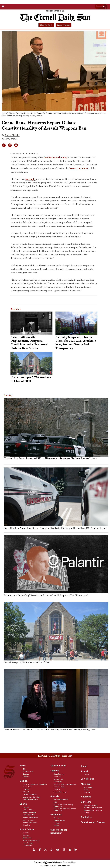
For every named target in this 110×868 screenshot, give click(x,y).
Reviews (26, 835)
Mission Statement (91, 805)
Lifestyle (55, 771)
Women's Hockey (29, 812)
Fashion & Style (59, 787)
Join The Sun (87, 779)
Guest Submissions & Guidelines (35, 784)
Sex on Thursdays (60, 792)
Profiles (26, 833)
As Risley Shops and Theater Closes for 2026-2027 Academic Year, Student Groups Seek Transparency (76, 342)
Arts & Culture (27, 829)
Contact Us (87, 817)
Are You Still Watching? (31, 840)
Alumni (84, 771)
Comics (56, 818)
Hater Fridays (28, 843)
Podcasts (57, 823)
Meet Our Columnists (31, 800)
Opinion (24, 781)
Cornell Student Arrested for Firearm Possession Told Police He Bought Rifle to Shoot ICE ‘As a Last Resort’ (55, 528)
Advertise (86, 797)
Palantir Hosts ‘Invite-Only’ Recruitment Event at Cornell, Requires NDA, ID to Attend (46, 595)
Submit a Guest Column (93, 822)
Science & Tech (58, 766)
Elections (26, 777)
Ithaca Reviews (59, 774)
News (23, 766)
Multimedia (56, 815)
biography (31, 179)
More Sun (86, 784)
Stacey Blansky (12, 135)
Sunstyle (87, 792)
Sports (23, 804)
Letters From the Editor (31, 797)
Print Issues (88, 787)
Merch (86, 790)
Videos (56, 826)
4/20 (55, 802)
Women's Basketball (30, 817)
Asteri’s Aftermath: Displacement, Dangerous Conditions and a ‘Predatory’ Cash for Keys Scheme (29, 342)
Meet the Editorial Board (93, 808)
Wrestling (26, 825)
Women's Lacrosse (30, 822)
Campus (26, 774)
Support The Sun (64, 25)
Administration (28, 771)
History (87, 813)
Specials (55, 796)
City (24, 769)
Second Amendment (79, 168)
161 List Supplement (61, 800)
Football (26, 807)
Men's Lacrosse (29, 820)
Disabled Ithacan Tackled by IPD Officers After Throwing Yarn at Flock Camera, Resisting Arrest (50, 729)
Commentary (28, 845)
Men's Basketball (29, 815)
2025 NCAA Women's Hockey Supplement (65, 809)
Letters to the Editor (30, 794)
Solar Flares (27, 838)
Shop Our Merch (46, 25)
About (84, 766)
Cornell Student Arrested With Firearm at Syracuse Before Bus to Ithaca (50, 458)
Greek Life (57, 777)
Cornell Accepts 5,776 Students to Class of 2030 (31, 379)
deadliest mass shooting (55, 157)
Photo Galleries (59, 820)
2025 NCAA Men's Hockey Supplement (63, 805)
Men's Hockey (28, 810)
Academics (58, 782)
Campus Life (58, 779)
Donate (87, 775)
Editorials (26, 792)
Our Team (86, 802)
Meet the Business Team (93, 810)
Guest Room (27, 787)
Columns (26, 789)
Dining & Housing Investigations (65, 784)
